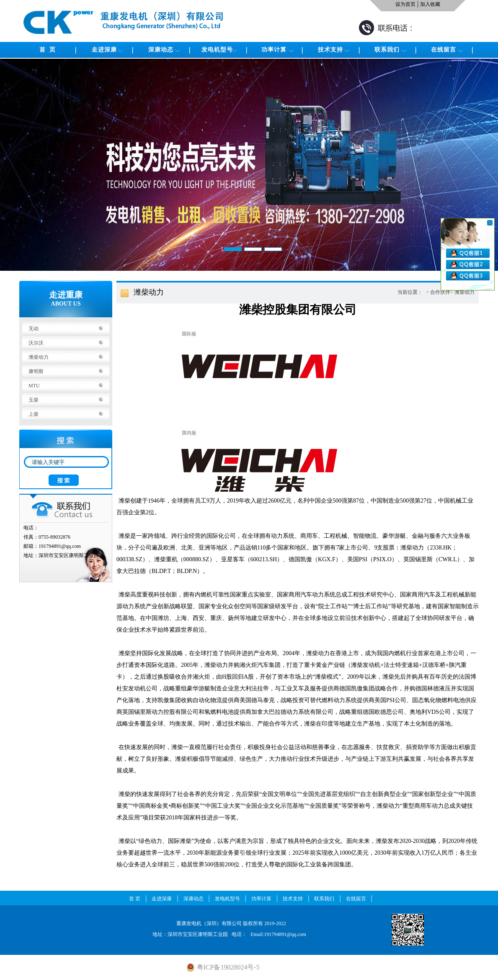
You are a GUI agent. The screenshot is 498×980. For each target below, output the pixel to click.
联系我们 (387, 50)
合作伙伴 (440, 292)
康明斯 (36, 371)
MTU (34, 386)
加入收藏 (430, 4)
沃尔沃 (36, 343)
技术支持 (330, 50)
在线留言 (444, 50)
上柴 (34, 414)
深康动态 (161, 50)
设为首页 (405, 4)
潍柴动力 (39, 357)
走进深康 (104, 50)
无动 (34, 329)
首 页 (48, 50)
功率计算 (274, 50)
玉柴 (34, 400)
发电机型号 (217, 50)
